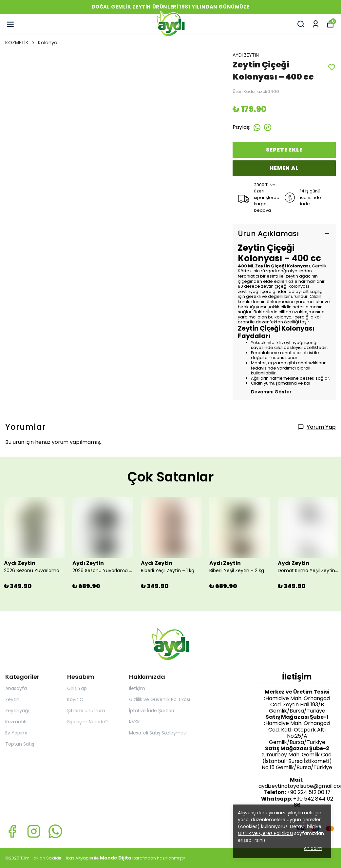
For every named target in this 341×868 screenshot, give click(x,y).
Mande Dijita (116, 858)
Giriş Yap (77, 688)
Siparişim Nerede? (87, 722)
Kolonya (48, 42)
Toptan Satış (20, 744)
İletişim (137, 688)
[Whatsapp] (55, 831)
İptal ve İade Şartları (152, 711)
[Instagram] (34, 831)
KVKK (134, 722)
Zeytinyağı (17, 711)
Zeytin (12, 699)
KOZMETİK (20, 42)
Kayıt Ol (76, 699)
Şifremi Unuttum (86, 711)
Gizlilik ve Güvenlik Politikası (160, 699)
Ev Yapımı (16, 733)
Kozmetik (16, 722)
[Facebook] (12, 831)
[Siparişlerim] (316, 24)
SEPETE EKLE (284, 150)
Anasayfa (16, 688)
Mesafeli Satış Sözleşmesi (158, 733)
